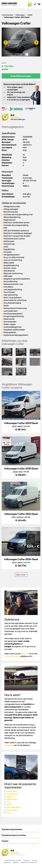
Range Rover (13, 794)
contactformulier (12, 656)
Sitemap (16, 862)
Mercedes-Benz (14, 807)
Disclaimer (27, 860)
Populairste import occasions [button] (14, 835)
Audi (9, 802)
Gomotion (33, 862)
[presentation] (6, 43)
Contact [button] (5, 841)
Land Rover (12, 791)
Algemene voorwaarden (13, 860)
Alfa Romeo (12, 799)
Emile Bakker (9, 4)
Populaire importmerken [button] (12, 829)
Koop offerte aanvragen (21, 76)
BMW (9, 805)
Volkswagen (12, 810)
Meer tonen (21, 575)
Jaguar (10, 797)
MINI (9, 813)
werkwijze (9, 745)
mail (27, 654)
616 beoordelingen (18, 119)
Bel (23, 654)
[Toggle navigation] (39, 4)
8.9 (30, 4)
